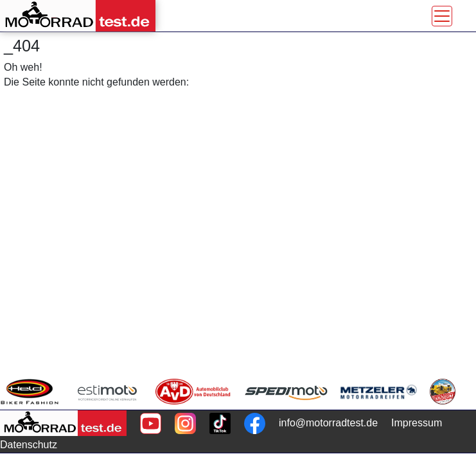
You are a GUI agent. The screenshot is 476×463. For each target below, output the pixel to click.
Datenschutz (29, 445)
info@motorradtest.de (328, 423)
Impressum (417, 423)
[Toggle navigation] (442, 16)
